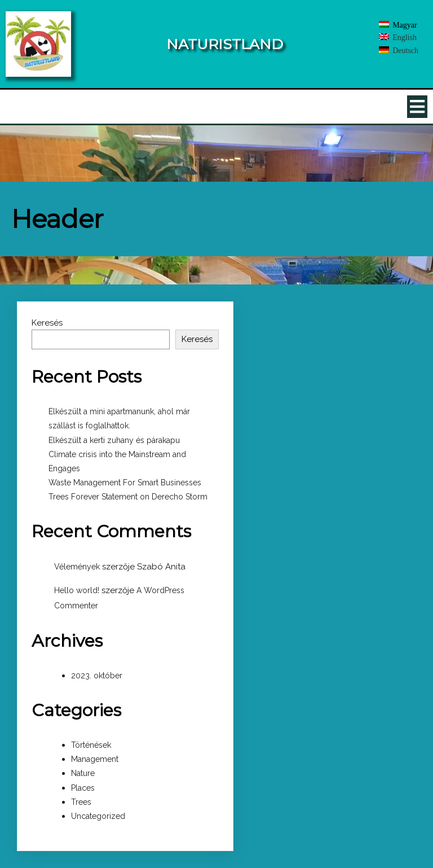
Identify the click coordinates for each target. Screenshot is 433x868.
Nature (83, 773)
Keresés (47, 323)
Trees (81, 802)
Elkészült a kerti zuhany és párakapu (114, 440)
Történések (91, 745)
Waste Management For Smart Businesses (125, 483)
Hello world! (77, 590)
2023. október (97, 676)
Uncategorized (98, 816)
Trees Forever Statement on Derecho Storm (128, 497)
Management (95, 759)
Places (83, 788)
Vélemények (77, 567)
